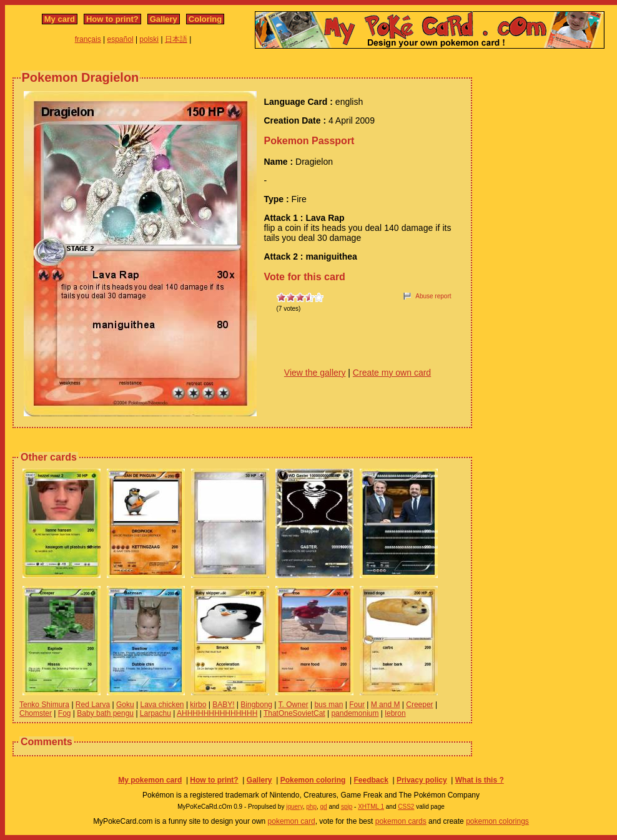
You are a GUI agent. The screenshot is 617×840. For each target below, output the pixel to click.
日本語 (176, 39)
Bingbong (256, 705)
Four (357, 705)
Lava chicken (162, 705)
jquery (294, 807)
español (121, 39)
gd (324, 807)
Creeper (419, 705)
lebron (395, 713)
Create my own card (392, 373)
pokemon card (292, 821)
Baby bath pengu (105, 713)
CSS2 (406, 807)
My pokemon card (150, 780)
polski (149, 39)
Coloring (205, 19)
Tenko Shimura (44, 705)
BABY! (223, 705)
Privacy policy (422, 780)
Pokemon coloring (313, 780)
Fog (65, 713)
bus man (328, 705)
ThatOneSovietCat (294, 713)
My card (60, 19)
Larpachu (155, 713)
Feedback (371, 780)
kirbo (198, 705)
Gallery (164, 19)
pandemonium (355, 713)
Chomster (36, 713)
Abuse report (433, 296)
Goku (125, 705)
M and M (386, 705)
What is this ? (480, 780)
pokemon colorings (497, 821)
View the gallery (315, 373)
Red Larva (93, 705)
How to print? (112, 19)
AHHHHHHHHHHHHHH (217, 713)
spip (347, 807)
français (88, 39)
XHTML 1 (371, 807)
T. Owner (294, 705)
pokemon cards (401, 821)
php (311, 807)
